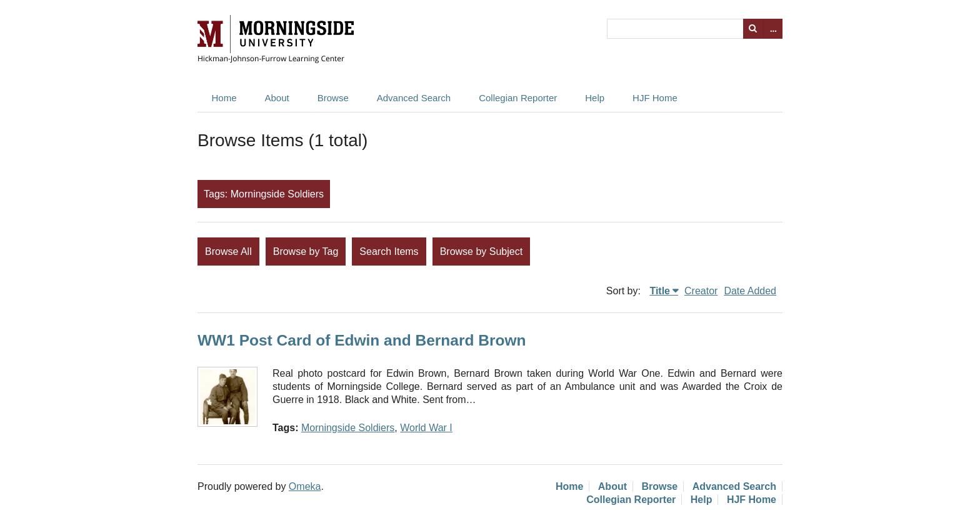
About (277, 98)
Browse (333, 98)
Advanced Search (414, 98)
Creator (701, 291)
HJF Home (655, 98)
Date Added (750, 291)
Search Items (389, 252)
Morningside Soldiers (348, 428)
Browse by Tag (306, 252)
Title (660, 291)
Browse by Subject (482, 252)
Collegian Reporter (518, 98)
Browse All (228, 252)
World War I (426, 428)
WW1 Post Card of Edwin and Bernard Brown (362, 340)
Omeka (305, 486)
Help (595, 98)
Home (224, 98)
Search (753, 29)
